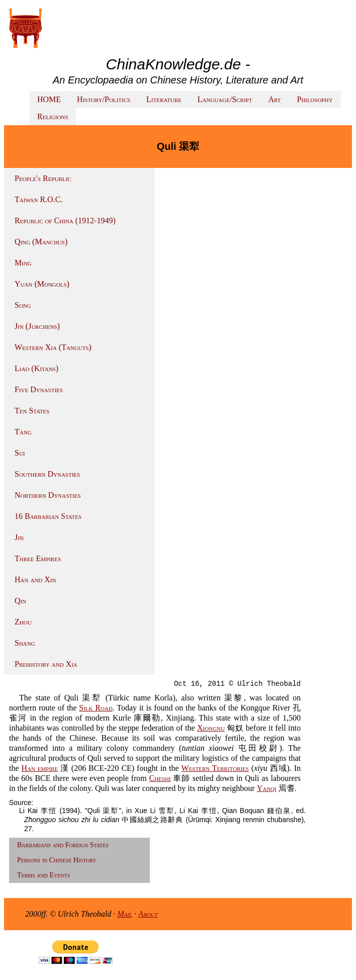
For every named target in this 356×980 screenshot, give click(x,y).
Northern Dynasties (48, 495)
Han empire (39, 768)
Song (23, 305)
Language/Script (225, 99)
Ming (23, 263)
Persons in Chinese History (57, 860)
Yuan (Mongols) (42, 284)
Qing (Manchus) (41, 242)
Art (274, 99)
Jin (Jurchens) (37, 326)
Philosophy (315, 99)
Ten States (32, 411)
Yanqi (267, 788)
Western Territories (215, 768)
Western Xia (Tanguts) (53, 347)
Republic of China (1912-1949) (65, 220)
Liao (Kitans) (36, 368)
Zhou (23, 622)
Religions (53, 116)
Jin (19, 537)
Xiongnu (211, 728)
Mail (125, 914)
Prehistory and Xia (46, 664)
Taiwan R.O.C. (38, 199)
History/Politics (104, 99)
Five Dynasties (39, 389)
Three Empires (38, 558)
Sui (20, 453)
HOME (49, 99)
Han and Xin (35, 580)
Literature (164, 99)
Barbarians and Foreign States (63, 845)
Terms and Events (43, 875)
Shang (25, 643)
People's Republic (43, 178)
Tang (23, 432)
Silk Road (96, 708)
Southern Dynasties (47, 474)
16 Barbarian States (48, 516)
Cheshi (160, 778)
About (148, 914)
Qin (20, 601)
